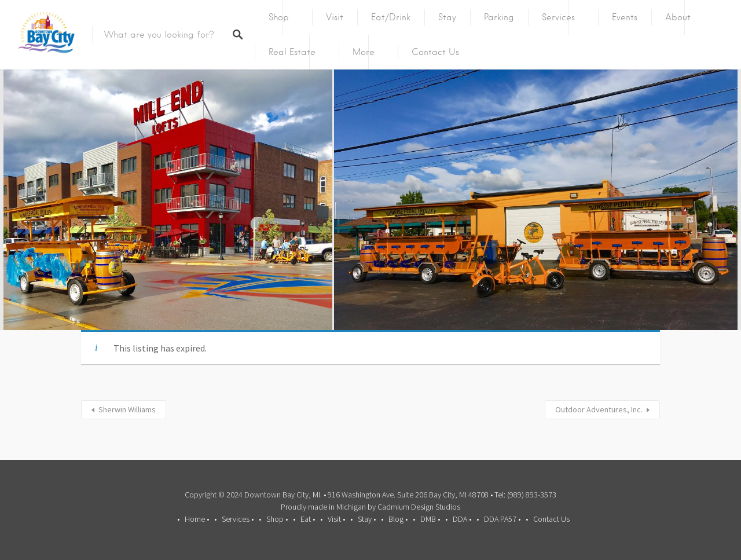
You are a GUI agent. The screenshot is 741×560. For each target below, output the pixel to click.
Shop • (277, 519)
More (364, 52)
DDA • (462, 519)
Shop (279, 17)
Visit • (336, 519)
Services (558, 17)
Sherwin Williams (127, 409)
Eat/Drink (391, 17)
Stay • (367, 519)
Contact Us (435, 52)
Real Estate (292, 52)
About (678, 17)
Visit (335, 17)
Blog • (398, 519)
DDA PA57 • (502, 519)
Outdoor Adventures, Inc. (599, 409)
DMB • (430, 519)
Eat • (308, 519)
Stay (447, 17)
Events (625, 17)
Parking (499, 17)
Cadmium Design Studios (419, 507)
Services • (238, 519)
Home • (197, 519)
